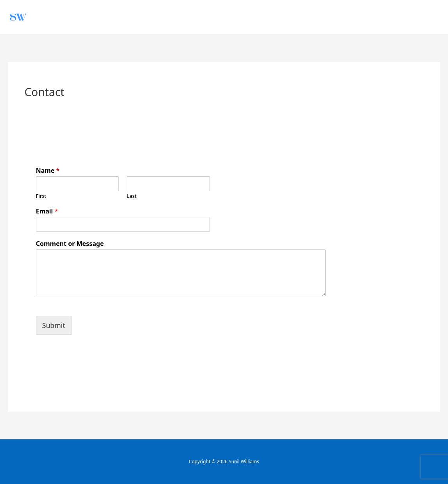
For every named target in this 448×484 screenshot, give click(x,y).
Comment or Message (70, 244)
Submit (54, 325)
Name (48, 171)
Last (132, 196)
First (41, 196)
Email (47, 211)
